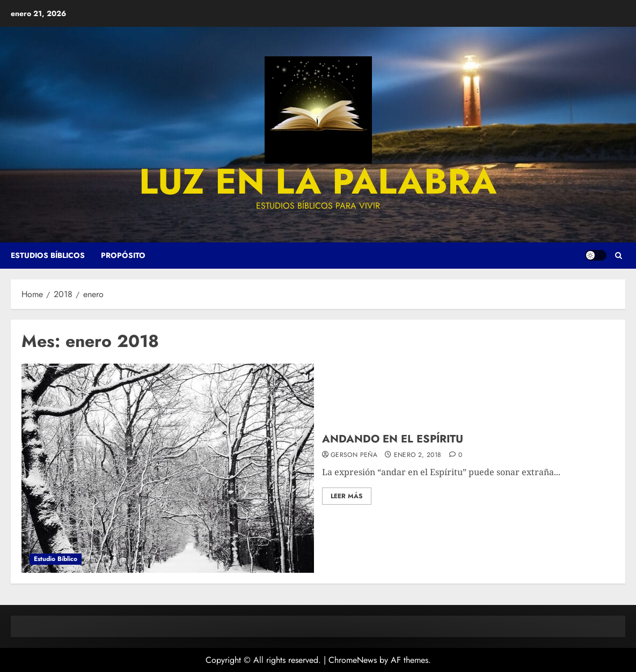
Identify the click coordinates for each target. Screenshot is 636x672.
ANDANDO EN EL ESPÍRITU (393, 439)
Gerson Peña (354, 455)
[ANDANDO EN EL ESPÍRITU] (168, 468)
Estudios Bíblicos (48, 255)
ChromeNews (353, 660)
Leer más (347, 496)
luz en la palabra (318, 181)
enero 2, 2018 (418, 455)
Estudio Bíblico (56, 559)
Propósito (123, 255)
